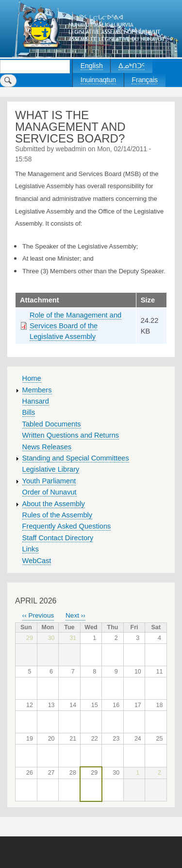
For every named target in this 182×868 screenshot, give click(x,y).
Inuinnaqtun (98, 80)
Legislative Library (51, 469)
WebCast (37, 561)
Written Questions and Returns (71, 435)
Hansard (36, 401)
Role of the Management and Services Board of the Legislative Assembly (75, 326)
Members (37, 390)
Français (145, 80)
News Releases (47, 447)
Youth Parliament (49, 481)
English (92, 66)
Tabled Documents (52, 424)
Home (32, 378)
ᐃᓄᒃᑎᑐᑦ (132, 66)
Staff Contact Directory (58, 538)
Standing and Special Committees (76, 458)
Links (31, 549)
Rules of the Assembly (58, 515)
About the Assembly (54, 504)
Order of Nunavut (50, 492)
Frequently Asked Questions (67, 526)
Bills (29, 412)
